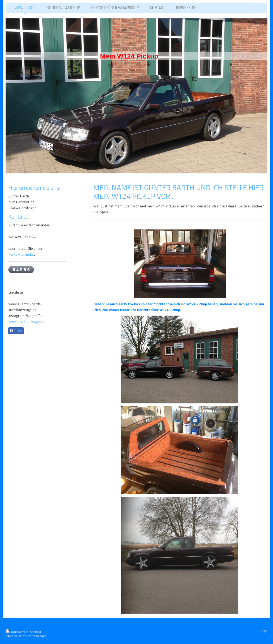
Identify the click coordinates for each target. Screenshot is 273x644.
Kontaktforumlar (21, 254)
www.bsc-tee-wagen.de (27, 321)
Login (264, 631)
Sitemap (36, 632)
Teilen (16, 331)
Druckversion (17, 632)
